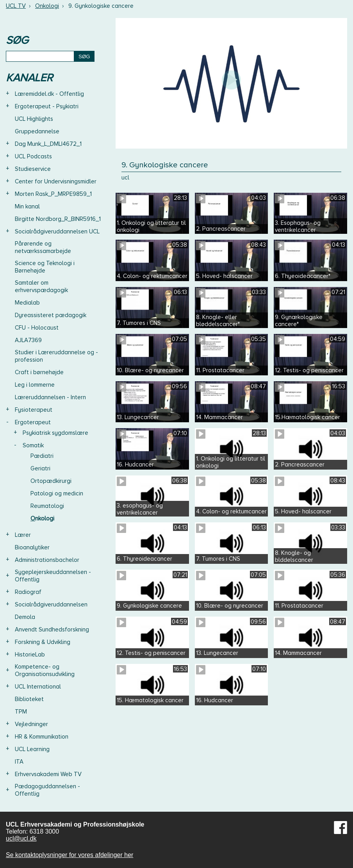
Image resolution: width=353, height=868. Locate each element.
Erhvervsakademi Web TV (48, 774)
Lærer (23, 535)
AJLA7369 (28, 340)
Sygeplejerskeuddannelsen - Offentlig (53, 576)
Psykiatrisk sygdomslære (55, 433)
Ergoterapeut (33, 422)
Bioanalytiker (32, 547)
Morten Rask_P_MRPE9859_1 (53, 194)
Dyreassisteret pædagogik (51, 315)
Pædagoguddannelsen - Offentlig (47, 790)
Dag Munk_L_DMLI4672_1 (48, 144)
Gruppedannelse (37, 131)
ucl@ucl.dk (21, 838)
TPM (21, 712)
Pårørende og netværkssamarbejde (43, 247)
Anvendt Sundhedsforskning (52, 629)
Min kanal (27, 206)
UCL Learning (32, 749)
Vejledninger (31, 724)
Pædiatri (42, 456)
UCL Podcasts (33, 156)
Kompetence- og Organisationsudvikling (45, 670)
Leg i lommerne (35, 385)
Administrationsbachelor (47, 560)
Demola (25, 617)
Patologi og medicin (57, 493)
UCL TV (16, 6)
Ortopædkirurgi (51, 481)
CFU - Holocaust (37, 328)
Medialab (27, 303)
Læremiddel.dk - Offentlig (49, 94)
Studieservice (33, 169)
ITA (19, 762)
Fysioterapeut (34, 410)
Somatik (33, 445)
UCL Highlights (34, 119)
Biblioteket (29, 699)
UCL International (38, 687)
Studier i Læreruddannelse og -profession (56, 356)
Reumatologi (47, 506)
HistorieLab (30, 655)
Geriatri (40, 468)
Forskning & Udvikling (43, 642)
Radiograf (28, 592)
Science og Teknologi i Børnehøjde (45, 267)
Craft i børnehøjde (39, 372)
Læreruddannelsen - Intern (50, 397)
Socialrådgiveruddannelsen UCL (57, 231)
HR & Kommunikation (42, 737)
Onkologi (47, 6)
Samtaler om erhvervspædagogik (41, 286)
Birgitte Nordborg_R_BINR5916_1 (58, 219)
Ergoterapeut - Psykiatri (47, 106)
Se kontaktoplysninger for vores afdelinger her (70, 855)
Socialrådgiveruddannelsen (51, 604)
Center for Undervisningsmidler (56, 181)
